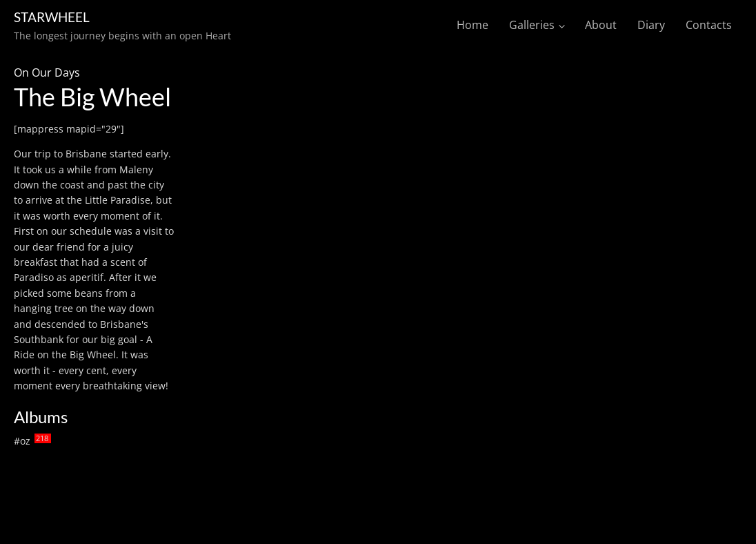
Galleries (532, 25)
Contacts (709, 25)
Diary (651, 25)
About (601, 25)
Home (472, 25)
